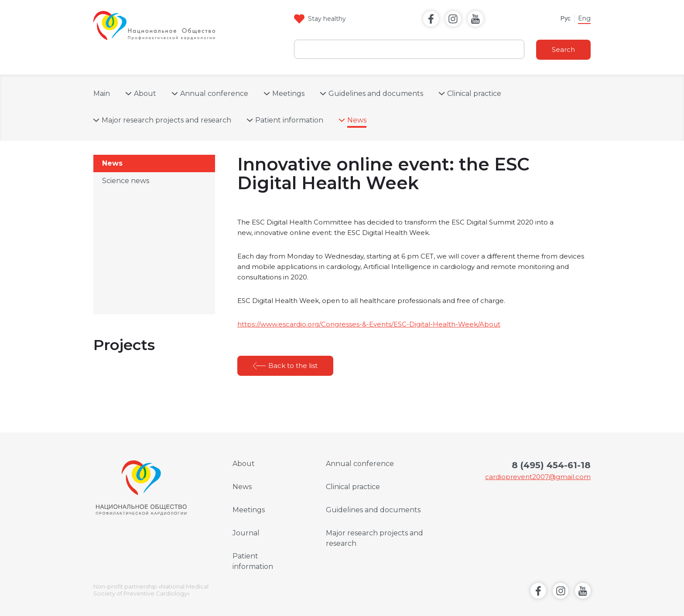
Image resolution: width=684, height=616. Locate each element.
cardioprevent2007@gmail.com (538, 477)
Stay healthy (327, 19)
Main (102, 94)
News (357, 120)
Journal (246, 533)
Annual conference (214, 94)
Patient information (289, 120)
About (145, 94)
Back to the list (293, 366)
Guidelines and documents (376, 94)
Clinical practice (474, 94)
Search (563, 49)
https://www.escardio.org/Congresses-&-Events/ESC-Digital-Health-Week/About (369, 324)
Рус (566, 18)
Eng (584, 18)
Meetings (288, 94)
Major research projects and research (166, 120)
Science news (126, 181)
